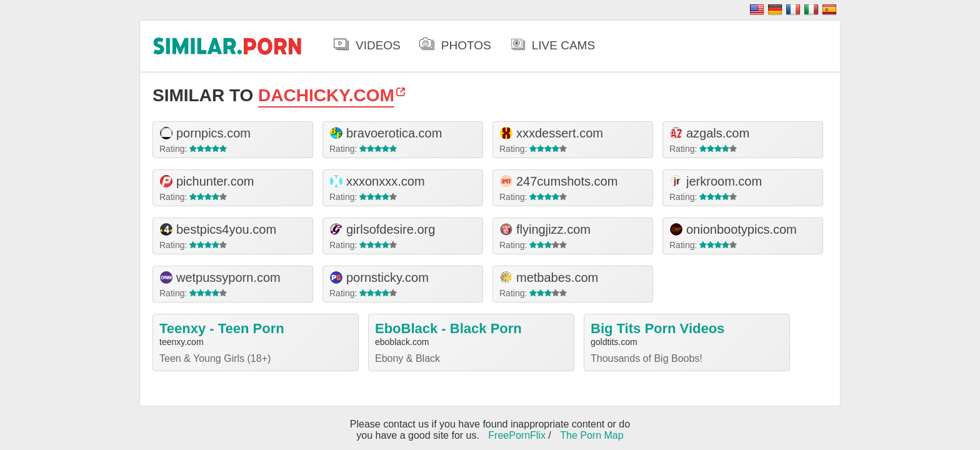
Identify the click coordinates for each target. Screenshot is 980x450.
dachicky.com (326, 95)
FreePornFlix (517, 435)
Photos (466, 45)
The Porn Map (592, 435)
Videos (378, 45)
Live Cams (563, 45)
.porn (227, 46)
